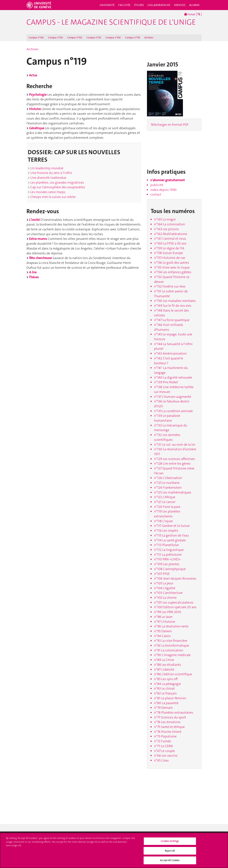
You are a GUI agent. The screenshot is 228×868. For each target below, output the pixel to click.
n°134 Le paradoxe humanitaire (167, 418)
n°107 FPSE (162, 574)
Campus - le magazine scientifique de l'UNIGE (111, 22)
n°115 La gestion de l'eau (171, 535)
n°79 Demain (163, 708)
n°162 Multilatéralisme (171, 234)
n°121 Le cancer (165, 502)
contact (156, 194)
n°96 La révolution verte (171, 626)
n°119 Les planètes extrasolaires (167, 514)
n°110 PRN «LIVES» (167, 559)
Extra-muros (38, 239)
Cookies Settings (170, 841)
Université (107, 5)
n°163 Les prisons (166, 229)
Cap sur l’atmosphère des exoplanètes (57, 187)
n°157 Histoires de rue (170, 258)
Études (139, 5)
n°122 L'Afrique (165, 497)
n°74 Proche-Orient (168, 732)
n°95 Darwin (163, 631)
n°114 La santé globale (170, 540)
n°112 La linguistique (169, 550)
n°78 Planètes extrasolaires (174, 713)
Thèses (34, 277)
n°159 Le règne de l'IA (169, 248)
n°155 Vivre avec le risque (172, 267)
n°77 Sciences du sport (170, 717)
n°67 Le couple (164, 751)
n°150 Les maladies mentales (175, 301)
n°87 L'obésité (164, 669)
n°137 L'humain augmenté (173, 397)
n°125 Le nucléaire (167, 483)
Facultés (124, 5)
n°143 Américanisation (170, 353)
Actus (33, 75)
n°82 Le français (165, 693)
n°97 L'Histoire (165, 622)
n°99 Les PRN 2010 (168, 612)
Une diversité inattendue (48, 178)
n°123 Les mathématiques (173, 492)
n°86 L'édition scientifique (173, 674)
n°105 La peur (164, 583)
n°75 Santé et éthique (169, 727)
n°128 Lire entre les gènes (172, 464)
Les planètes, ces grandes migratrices (57, 183)
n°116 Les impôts (166, 531)
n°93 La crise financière (171, 641)
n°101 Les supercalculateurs (174, 602)
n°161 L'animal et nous (170, 239)
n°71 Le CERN (163, 746)
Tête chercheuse (40, 258)
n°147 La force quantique (172, 320)
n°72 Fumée (163, 741)
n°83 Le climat (164, 688)
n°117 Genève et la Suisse (172, 526)
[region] (114, 850)
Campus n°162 (75, 38)
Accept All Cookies (170, 860)
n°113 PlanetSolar (166, 545)
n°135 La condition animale (173, 411)
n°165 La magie (165, 219)
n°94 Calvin (162, 636)
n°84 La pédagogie (167, 684)
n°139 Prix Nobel (166, 382)
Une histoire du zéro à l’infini (51, 173)
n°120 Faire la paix (167, 507)
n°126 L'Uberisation (168, 478)
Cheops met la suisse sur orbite (53, 197)
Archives (149, 38)
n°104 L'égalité (165, 588)
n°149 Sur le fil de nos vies (173, 306)
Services (180, 5)
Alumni (194, 5)
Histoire (35, 109)
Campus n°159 (133, 38)
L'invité (34, 220)
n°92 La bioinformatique (172, 645)
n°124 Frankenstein (168, 488)
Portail (190, 14)
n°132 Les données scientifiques (167, 437)
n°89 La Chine (164, 660)
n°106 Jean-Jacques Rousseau (175, 578)
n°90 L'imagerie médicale (172, 655)
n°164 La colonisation (170, 224)
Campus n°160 (113, 38)
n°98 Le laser (163, 617)
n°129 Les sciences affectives (175, 459)
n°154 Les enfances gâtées (173, 272)
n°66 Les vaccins (166, 756)
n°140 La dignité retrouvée (173, 377)
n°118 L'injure (163, 521)
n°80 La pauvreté (166, 703)
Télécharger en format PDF (170, 125)
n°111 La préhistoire (168, 555)
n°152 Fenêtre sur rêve (170, 286)
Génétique (37, 128)
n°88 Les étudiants (168, 665)
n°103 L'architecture (168, 593)
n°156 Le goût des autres (172, 263)
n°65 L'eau (161, 760)
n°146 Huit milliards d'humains (169, 327)
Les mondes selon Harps (47, 192)
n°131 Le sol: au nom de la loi (175, 445)
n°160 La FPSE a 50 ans (170, 243)
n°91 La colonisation (169, 650)
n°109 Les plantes (167, 564)
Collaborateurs (159, 5)
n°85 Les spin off (166, 679)
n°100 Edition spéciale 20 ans (175, 607)
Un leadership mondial (46, 168)
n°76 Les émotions (167, 722)
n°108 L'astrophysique (170, 569)
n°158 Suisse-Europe (168, 253)
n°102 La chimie (165, 598)
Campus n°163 (55, 38)
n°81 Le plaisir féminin (170, 698)
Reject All (170, 851)
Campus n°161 (94, 38)
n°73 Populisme (165, 736)
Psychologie (38, 95)
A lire (33, 272)
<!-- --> (164, 148)
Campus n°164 (36, 38)
